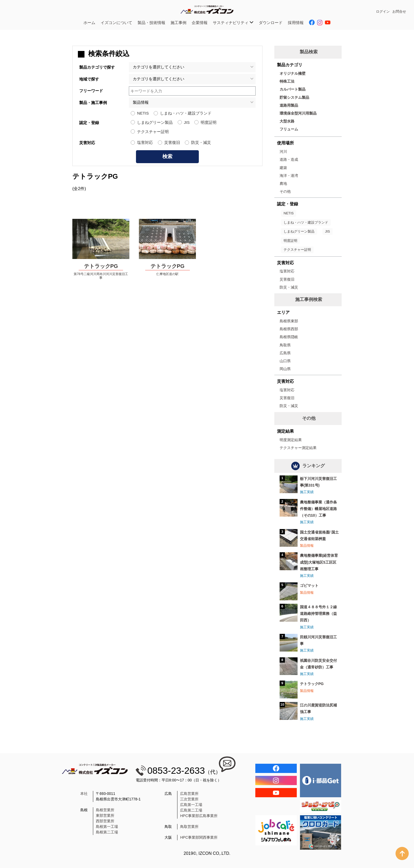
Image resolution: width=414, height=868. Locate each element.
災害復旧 (172, 142)
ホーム (89, 23)
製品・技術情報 (151, 23)
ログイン (383, 11)
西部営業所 (105, 821)
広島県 (285, 353)
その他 (285, 191)
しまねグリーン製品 (155, 122)
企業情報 (200, 23)
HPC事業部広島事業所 (199, 816)
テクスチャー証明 (153, 132)
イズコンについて (116, 23)
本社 (84, 794)
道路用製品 (289, 105)
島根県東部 (289, 321)
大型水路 (287, 121)
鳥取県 (285, 345)
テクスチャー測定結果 (298, 448)
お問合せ (399, 11)
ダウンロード (271, 23)
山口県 (285, 361)
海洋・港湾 (289, 176)
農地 (283, 183)
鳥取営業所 (189, 827)
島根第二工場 (107, 832)
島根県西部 (289, 329)
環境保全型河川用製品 (298, 113)
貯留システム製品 (294, 97)
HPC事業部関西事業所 (199, 837)
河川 (283, 152)
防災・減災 (201, 142)
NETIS (143, 113)
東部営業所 (105, 815)
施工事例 (178, 23)
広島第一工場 (191, 805)
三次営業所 (189, 799)
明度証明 (209, 122)
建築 (283, 168)
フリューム (289, 129)
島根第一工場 (107, 827)
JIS (187, 122)
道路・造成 (289, 159)
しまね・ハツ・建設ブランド (186, 113)
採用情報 (296, 23)
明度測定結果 (291, 440)
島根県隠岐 (289, 337)
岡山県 (285, 369)
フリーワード (91, 91)
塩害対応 (145, 142)
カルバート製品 (293, 89)
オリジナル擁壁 (293, 73)
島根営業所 (105, 810)
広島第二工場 (191, 810)
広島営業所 (189, 794)
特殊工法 (287, 81)
